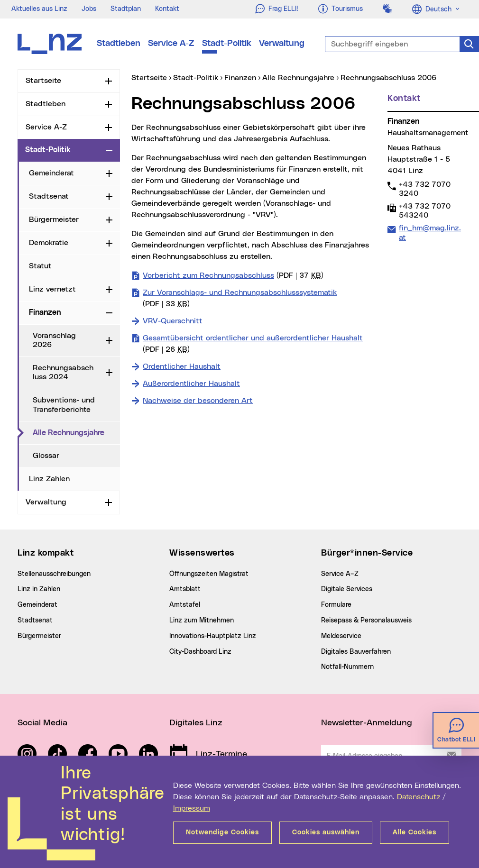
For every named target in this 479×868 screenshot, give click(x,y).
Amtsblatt (185, 589)
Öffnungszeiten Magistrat (209, 574)
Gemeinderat (51, 173)
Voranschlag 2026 (54, 340)
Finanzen (45, 312)
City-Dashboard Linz (200, 652)
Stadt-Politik (227, 44)
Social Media (42, 723)
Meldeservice (341, 636)
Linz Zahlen (49, 479)
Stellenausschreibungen (54, 574)
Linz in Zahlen (39, 589)
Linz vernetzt (52, 289)
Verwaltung (282, 44)
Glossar (46, 456)
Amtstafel (185, 605)
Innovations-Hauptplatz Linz (213, 636)
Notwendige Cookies (222, 832)
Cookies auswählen (326, 832)
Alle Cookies (415, 832)
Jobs (89, 9)
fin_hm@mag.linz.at (430, 232)
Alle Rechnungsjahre (76, 432)
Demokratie (49, 243)
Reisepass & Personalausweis (366, 621)
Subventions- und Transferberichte (64, 405)
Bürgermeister (54, 219)
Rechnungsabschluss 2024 (63, 372)
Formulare (336, 605)
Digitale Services (347, 589)
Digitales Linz (196, 723)
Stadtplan (126, 9)
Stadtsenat (49, 196)
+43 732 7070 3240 (424, 189)
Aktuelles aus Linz (39, 9)
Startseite (43, 81)
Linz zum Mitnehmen (202, 621)
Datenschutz (419, 797)
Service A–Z (340, 574)
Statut (40, 266)
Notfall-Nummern (347, 667)
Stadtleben (119, 44)
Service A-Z (171, 44)
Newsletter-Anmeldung (367, 723)
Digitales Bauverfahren (356, 652)
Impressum (192, 808)
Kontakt (167, 9)
